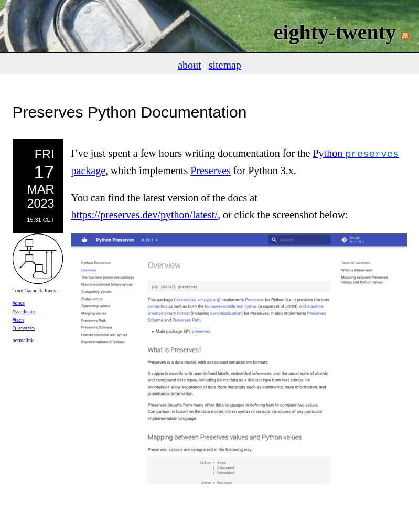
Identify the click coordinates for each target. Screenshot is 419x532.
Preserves (211, 169)
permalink (23, 340)
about (189, 65)
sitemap (225, 65)
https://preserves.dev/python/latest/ (144, 214)
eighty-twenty (335, 32)
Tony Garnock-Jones (34, 290)
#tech (18, 320)
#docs (19, 303)
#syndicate (24, 311)
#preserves (24, 328)
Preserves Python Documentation (130, 112)
